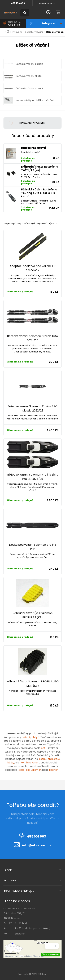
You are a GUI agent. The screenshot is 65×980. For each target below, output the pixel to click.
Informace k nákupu (19, 891)
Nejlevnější (10, 223)
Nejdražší (42, 223)
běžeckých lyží (31, 737)
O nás (8, 870)
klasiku (43, 759)
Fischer (53, 770)
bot (43, 748)
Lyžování (17, 32)
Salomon (36, 770)
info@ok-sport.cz (47, 3)
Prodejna (10, 880)
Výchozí (53, 223)
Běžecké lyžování (34, 32)
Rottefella (24, 770)
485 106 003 (18, 3)
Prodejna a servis (17, 901)
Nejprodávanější (26, 223)
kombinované (29, 763)
